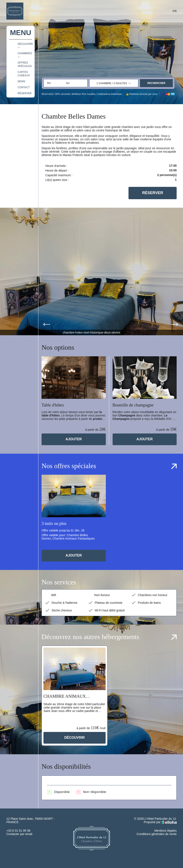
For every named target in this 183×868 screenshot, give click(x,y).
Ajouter (74, 439)
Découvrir (74, 738)
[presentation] (47, 325)
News (21, 81)
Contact (24, 87)
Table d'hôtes (53, 405)
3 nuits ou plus (54, 523)
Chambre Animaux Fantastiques (65, 696)
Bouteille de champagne (133, 405)
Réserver (25, 93)
